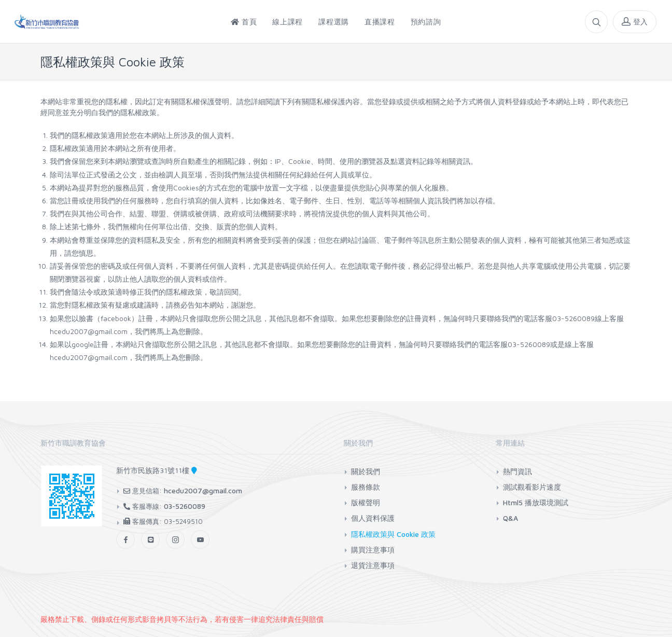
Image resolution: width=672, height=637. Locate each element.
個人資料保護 (373, 518)
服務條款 (366, 487)
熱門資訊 (517, 471)
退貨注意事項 (373, 565)
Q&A (510, 518)
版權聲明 (366, 502)
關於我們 (366, 471)
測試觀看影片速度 (532, 487)
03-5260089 (185, 506)
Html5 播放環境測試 (536, 502)
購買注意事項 (373, 550)
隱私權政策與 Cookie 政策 (393, 534)
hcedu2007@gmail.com (203, 490)
